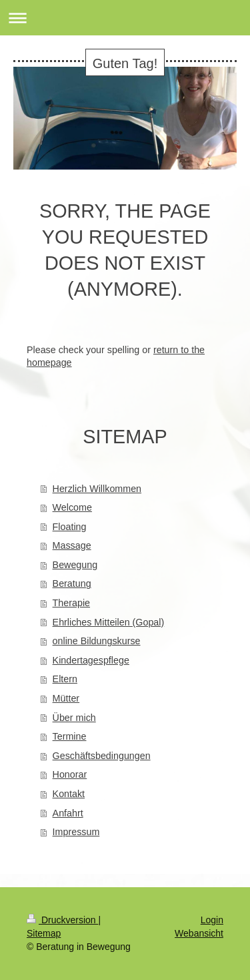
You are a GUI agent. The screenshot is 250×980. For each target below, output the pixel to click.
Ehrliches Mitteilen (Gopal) (109, 622)
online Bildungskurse (97, 641)
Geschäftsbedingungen (102, 756)
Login (212, 920)
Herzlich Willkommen (97, 489)
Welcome (72, 507)
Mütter (66, 698)
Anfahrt (68, 813)
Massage (72, 545)
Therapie (71, 603)
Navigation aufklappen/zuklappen (125, 18)
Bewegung (75, 565)
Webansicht (199, 933)
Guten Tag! (125, 63)
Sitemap (44, 933)
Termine (70, 736)
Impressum (76, 832)
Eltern (65, 679)
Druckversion (62, 920)
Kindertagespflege (91, 660)
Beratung (72, 583)
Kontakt (69, 794)
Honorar (70, 774)
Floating (70, 527)
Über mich (74, 718)
